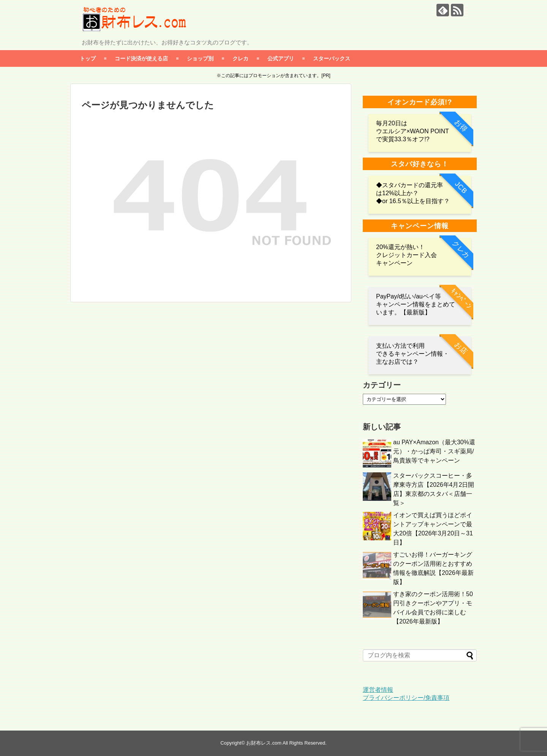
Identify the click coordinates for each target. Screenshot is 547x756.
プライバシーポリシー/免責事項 (406, 698)
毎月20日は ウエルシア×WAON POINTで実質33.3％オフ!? (413, 131)
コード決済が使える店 (141, 58)
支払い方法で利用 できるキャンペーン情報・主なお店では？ (413, 354)
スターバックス (332, 58)
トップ (88, 58)
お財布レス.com (264, 743)
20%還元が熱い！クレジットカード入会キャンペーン (406, 255)
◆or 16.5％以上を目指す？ (413, 201)
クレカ (240, 58)
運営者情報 (378, 690)
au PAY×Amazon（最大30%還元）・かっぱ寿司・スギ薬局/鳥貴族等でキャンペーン (434, 451)
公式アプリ (281, 58)
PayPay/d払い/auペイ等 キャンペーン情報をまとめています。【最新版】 (416, 304)
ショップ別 (200, 58)
